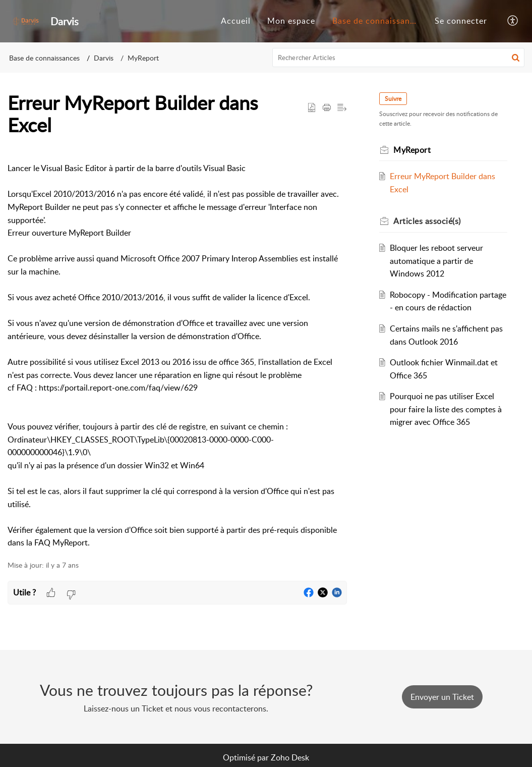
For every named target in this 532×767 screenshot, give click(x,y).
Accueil (236, 21)
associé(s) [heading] (427, 221)
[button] (513, 21)
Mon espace (291, 21)
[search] (398, 58)
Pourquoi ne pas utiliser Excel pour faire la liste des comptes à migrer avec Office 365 (446, 409)
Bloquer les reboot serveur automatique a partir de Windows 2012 (436, 261)
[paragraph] (177, 349)
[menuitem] (236, 21)
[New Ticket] (442, 697)
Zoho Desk (290, 757)
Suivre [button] (393, 99)
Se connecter (461, 21)
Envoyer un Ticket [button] (442, 697)
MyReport (143, 58)
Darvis (104, 58)
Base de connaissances (378, 21)
